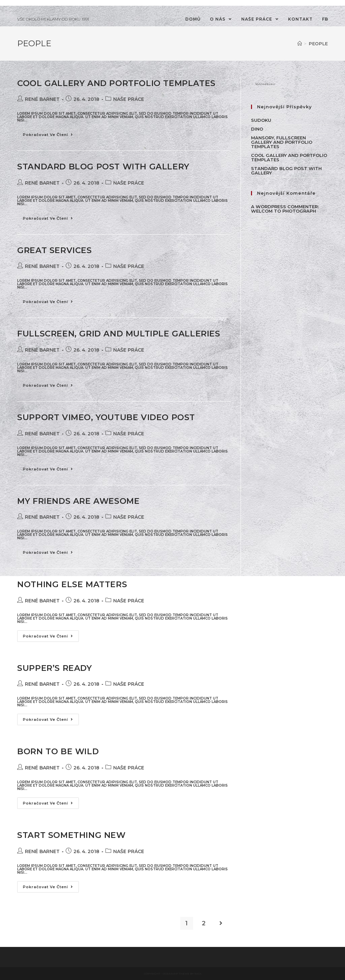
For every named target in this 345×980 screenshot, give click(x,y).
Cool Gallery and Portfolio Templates (116, 83)
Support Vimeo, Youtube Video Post (106, 417)
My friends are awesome (78, 501)
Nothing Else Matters (72, 584)
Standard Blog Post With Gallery (103, 167)
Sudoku (261, 120)
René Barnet (42, 99)
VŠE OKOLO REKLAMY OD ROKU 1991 (53, 19)
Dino (257, 129)
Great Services (54, 250)
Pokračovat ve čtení (48, 135)
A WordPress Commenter (284, 207)
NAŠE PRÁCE (129, 99)
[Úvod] (300, 44)
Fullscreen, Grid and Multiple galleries (119, 334)
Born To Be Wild (58, 751)
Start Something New (71, 835)
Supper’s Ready (54, 668)
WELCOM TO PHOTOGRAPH (284, 211)
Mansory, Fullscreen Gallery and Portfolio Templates (282, 142)
